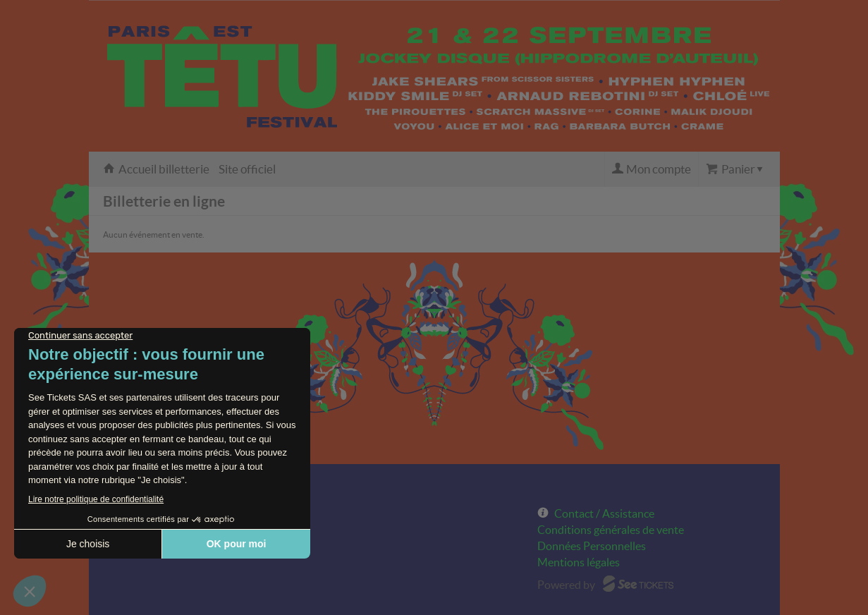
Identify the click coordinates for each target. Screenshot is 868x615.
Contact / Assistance (604, 513)
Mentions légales (579, 562)
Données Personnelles (592, 546)
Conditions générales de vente (611, 530)
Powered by (566, 585)
